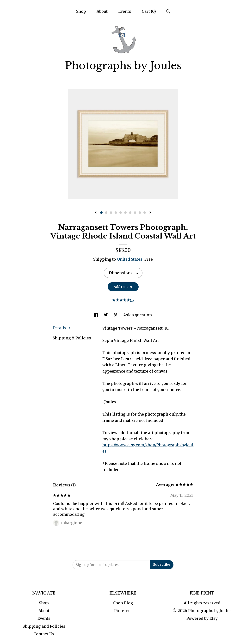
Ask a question (138, 315)
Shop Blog (123, 603)
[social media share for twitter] (106, 315)
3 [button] (111, 213)
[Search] (168, 12)
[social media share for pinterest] (116, 315)
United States (130, 259)
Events (125, 11)
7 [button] (130, 213)
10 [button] (145, 213)
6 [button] (125, 213)
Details (61, 328)
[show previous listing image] (96, 213)
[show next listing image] (150, 213)
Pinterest (123, 611)
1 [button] (101, 213)
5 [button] (121, 213)
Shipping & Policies (72, 338)
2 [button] (106, 213)
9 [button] (140, 213)
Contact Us (44, 634)
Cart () (149, 11)
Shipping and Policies (44, 626)
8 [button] (135, 213)
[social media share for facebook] (97, 315)
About (102, 11)
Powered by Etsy (202, 618)
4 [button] (116, 213)
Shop (81, 11)
